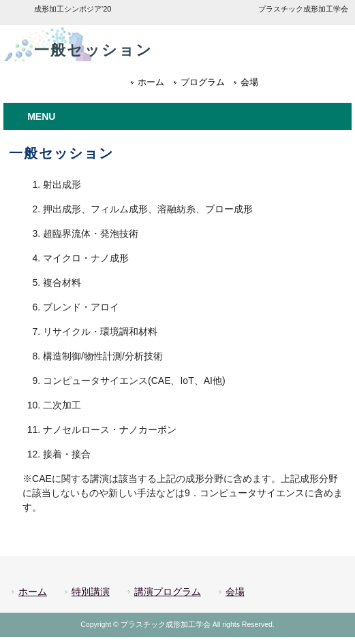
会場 (249, 82)
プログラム (203, 82)
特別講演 (91, 592)
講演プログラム (168, 592)
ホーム (151, 82)
